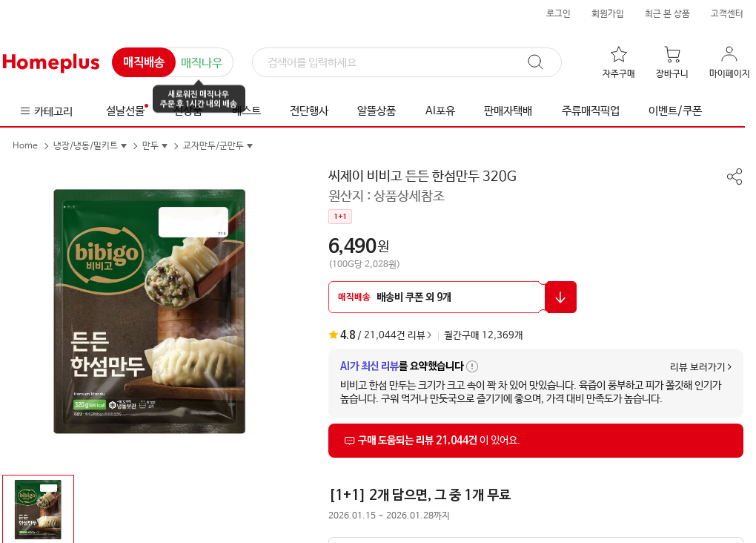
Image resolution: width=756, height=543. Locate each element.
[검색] (407, 63)
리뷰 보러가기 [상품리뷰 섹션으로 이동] (698, 368)
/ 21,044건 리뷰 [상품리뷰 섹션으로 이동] (377, 335)
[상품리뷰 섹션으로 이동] (536, 441)
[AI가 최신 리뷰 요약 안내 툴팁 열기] (472, 366)
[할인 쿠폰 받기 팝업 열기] (452, 297)
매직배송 (144, 63)
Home (25, 146)
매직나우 (202, 63)
